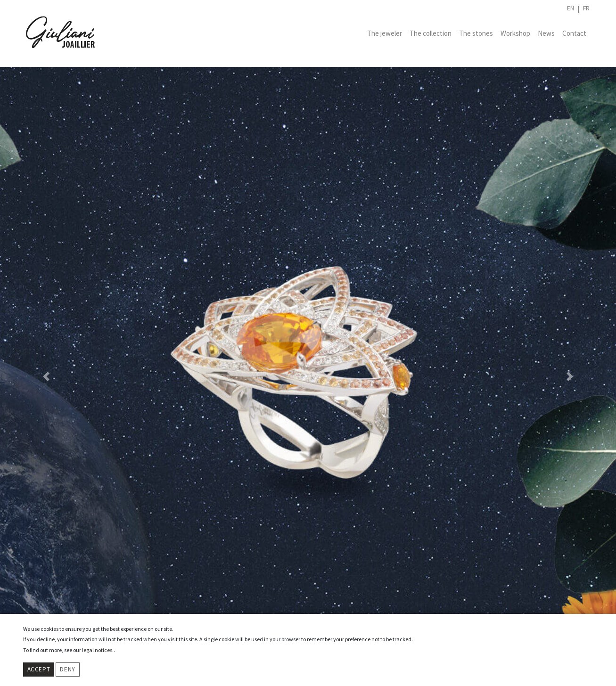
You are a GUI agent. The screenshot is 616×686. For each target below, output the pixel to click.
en (571, 8)
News (546, 33)
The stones (476, 33)
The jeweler (385, 33)
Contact (574, 33)
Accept (39, 669)
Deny (68, 669)
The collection (431, 33)
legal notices (97, 650)
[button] (46, 376)
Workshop (515, 33)
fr (586, 8)
